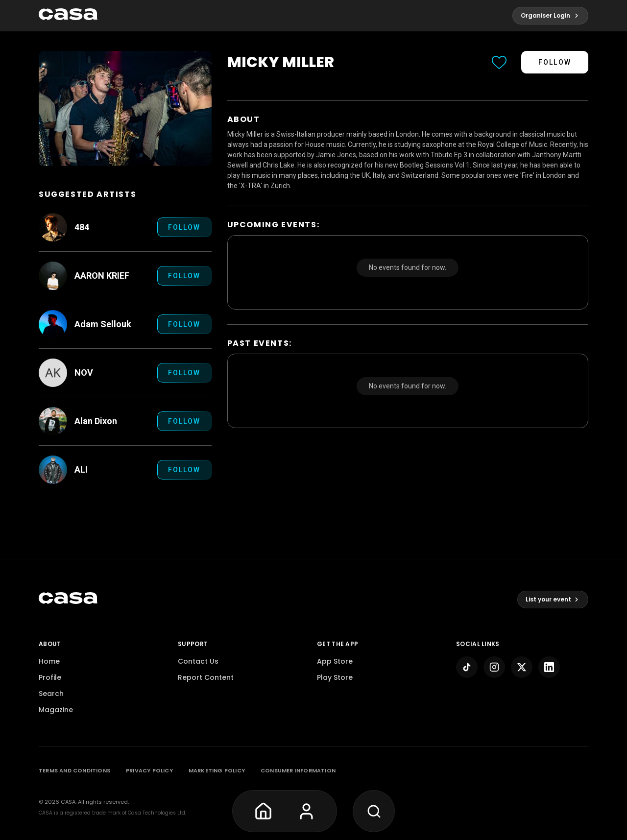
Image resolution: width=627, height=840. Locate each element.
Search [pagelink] (51, 694)
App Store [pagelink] (335, 661)
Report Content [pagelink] (206, 677)
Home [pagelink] (49, 661)
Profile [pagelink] (50, 677)
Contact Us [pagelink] (198, 661)
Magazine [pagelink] (56, 710)
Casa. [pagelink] (69, 802)
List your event (553, 599)
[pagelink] (68, 16)
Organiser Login (550, 15)
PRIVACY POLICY (149, 770)
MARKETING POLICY (217, 770)
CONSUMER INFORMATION (298, 770)
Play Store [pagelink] (335, 677)
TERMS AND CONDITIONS (74, 770)
